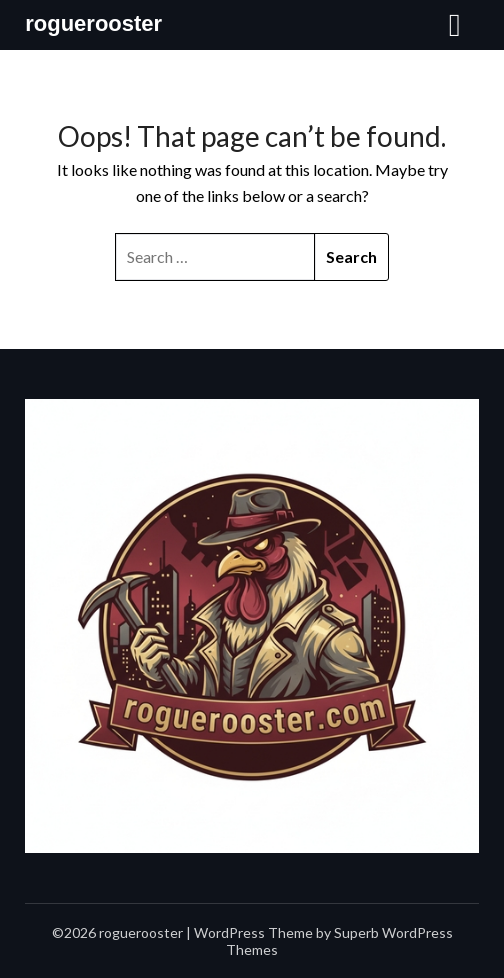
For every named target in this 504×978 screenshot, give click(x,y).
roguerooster (93, 23)
